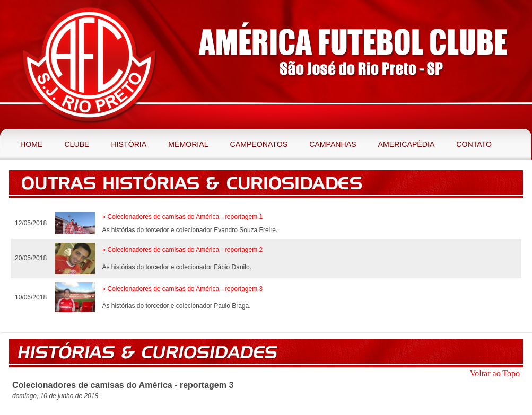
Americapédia (407, 144)
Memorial (188, 144)
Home (31, 144)
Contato (474, 144)
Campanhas (333, 144)
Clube (77, 144)
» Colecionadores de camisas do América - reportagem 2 (182, 250)
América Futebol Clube (89, 64)
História (129, 144)
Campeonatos (259, 144)
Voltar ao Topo (495, 373)
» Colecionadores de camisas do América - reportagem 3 (182, 289)
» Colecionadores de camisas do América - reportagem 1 (182, 217)
